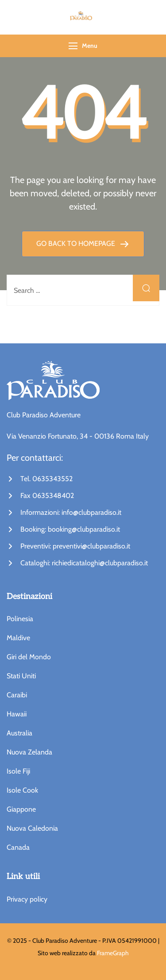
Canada (18, 847)
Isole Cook (22, 790)
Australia (19, 733)
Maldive (18, 638)
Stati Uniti (21, 676)
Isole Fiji (18, 771)
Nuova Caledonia (32, 828)
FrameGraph (113, 953)
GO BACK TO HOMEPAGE (77, 243)
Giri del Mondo (29, 657)
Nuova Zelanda (29, 752)
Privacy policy (27, 899)
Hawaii (17, 714)
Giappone (21, 809)
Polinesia (20, 619)
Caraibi (17, 695)
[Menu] (73, 46)
